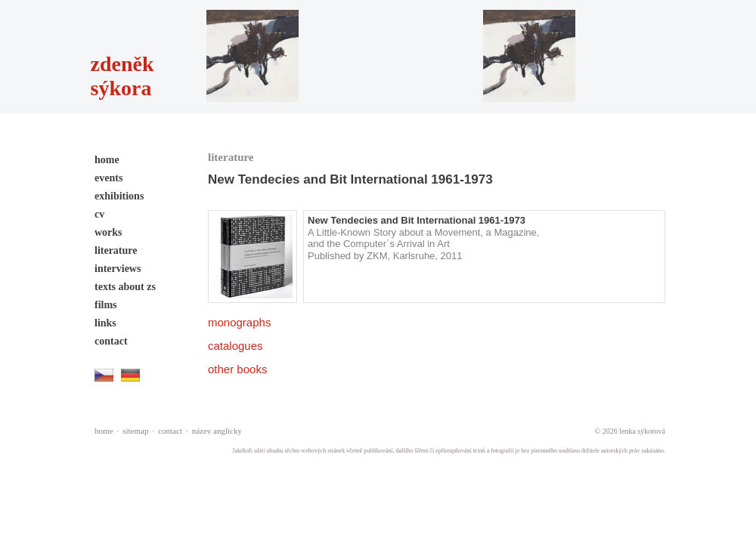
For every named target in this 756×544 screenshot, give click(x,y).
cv (99, 214)
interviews (118, 269)
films (106, 305)
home (107, 160)
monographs (239, 322)
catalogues (235, 346)
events (108, 178)
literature (116, 250)
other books (237, 369)
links (105, 323)
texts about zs (125, 287)
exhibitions (119, 196)
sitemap (135, 431)
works (108, 232)
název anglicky (217, 431)
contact (111, 341)
